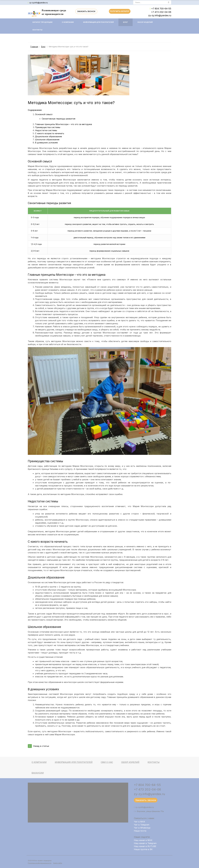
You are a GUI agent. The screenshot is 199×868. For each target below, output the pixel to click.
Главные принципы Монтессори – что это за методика (63, 124)
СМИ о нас (107, 762)
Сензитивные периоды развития (59, 119)
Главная (34, 47)
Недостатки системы (46, 130)
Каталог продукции (42, 22)
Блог (126, 22)
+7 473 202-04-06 (161, 12)
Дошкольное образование (48, 136)
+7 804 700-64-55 (161, 9)
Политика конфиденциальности (40, 863)
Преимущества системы (48, 127)
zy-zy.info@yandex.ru (39, 3)
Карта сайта (58, 863)
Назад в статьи (38, 746)
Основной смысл (44, 114)
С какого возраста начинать (50, 133)
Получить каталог (120, 11)
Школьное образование (47, 139)
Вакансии (38, 773)
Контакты (37, 30)
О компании (68, 22)
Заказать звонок (86, 11)
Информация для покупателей (98, 22)
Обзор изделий (145, 22)
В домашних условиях (46, 143)
